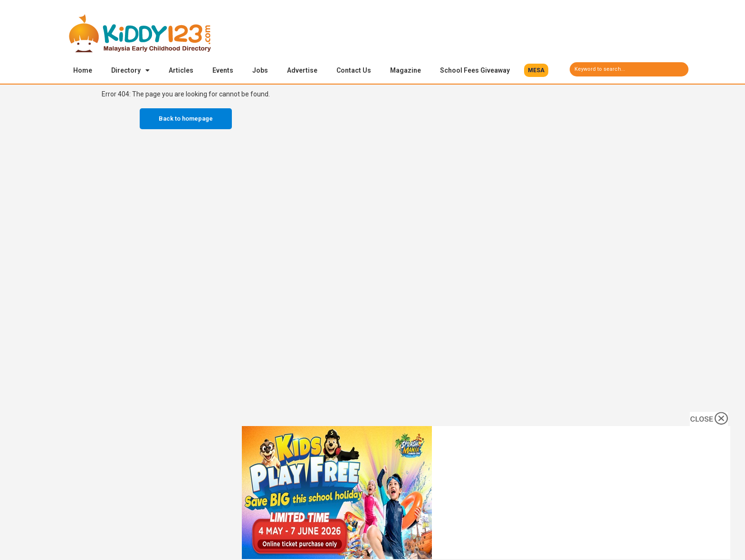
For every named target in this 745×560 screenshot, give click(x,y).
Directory (130, 70)
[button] (536, 70)
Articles (181, 70)
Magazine (406, 70)
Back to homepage (186, 119)
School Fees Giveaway (475, 70)
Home (83, 70)
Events (223, 70)
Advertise (302, 70)
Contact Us (354, 70)
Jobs (260, 70)
